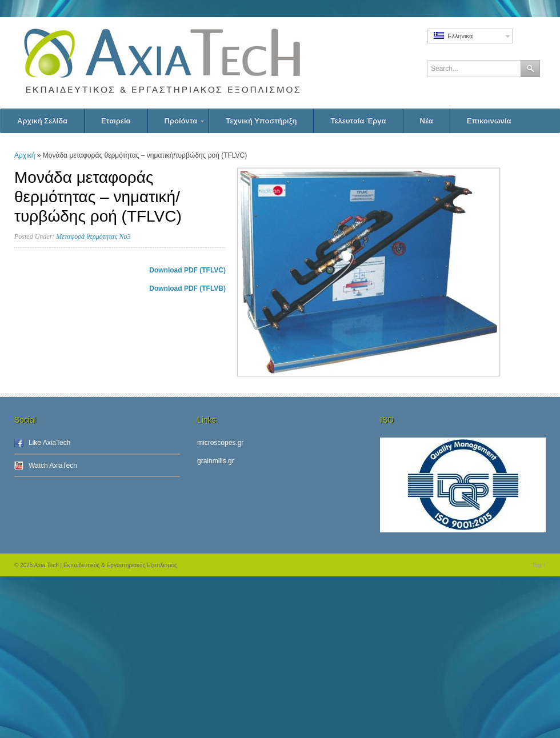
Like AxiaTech (49, 443)
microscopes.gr (220, 443)
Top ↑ (539, 565)
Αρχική (25, 155)
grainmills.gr (216, 461)
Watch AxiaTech (53, 466)
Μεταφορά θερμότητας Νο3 (93, 236)
